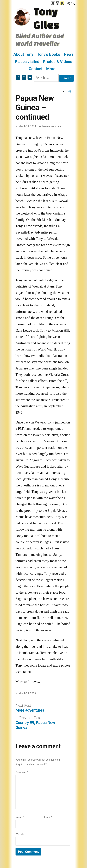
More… (52, 69)
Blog (68, 91)
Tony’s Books (49, 54)
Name (20, 817)
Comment (22, 772)
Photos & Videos (58, 62)
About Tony (23, 54)
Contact (36, 69)
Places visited (27, 62)
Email (48, 817)
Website (20, 834)
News (69, 54)
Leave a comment (52, 126)
